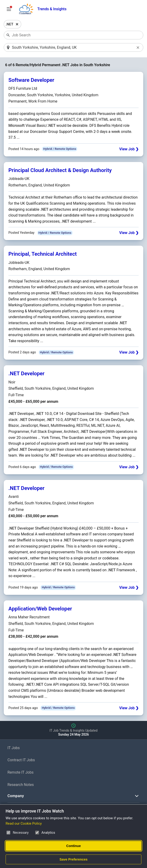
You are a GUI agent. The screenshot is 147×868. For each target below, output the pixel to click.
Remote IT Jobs (21, 772)
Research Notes (21, 785)
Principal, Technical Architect (43, 254)
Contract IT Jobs (21, 760)
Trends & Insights (52, 9)
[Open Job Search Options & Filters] (9, 9)
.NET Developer (26, 373)
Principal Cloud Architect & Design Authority (60, 170)
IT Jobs (14, 748)
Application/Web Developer (40, 609)
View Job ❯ (129, 149)
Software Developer (31, 80)
